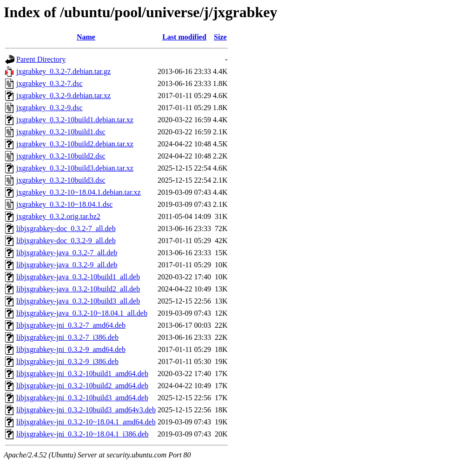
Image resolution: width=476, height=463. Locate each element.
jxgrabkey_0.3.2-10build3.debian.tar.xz (75, 168)
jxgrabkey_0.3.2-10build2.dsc (61, 156)
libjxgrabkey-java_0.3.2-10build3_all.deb (78, 301)
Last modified (184, 37)
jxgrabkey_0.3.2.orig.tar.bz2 (58, 216)
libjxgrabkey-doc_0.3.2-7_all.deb (66, 228)
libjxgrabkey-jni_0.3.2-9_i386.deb (67, 361)
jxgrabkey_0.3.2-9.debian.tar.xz (63, 96)
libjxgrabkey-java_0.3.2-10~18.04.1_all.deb (82, 313)
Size (220, 37)
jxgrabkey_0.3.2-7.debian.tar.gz (63, 71)
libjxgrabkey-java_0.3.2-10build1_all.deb (78, 277)
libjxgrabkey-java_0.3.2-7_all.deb (67, 253)
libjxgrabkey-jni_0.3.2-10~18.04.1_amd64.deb (86, 422)
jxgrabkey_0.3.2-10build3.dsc (61, 180)
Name (86, 37)
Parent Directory (41, 59)
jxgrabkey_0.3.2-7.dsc (50, 83)
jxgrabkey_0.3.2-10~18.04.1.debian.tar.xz (79, 192)
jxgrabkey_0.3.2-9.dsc (50, 108)
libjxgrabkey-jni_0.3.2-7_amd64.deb (71, 325)
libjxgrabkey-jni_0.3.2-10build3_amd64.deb (82, 398)
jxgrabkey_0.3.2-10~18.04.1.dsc (64, 204)
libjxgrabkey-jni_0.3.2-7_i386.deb (67, 337)
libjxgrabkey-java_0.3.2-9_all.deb (67, 265)
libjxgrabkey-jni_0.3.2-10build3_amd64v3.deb (86, 410)
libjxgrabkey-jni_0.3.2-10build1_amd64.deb (82, 374)
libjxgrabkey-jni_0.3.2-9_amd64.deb (71, 349)
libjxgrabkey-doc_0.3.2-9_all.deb (66, 241)
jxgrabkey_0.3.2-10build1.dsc (61, 132)
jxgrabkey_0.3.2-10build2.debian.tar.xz (75, 144)
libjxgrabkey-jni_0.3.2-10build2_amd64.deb (82, 386)
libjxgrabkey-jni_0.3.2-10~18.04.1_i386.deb (83, 434)
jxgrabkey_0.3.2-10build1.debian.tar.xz (75, 120)
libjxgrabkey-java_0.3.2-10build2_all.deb (78, 289)
